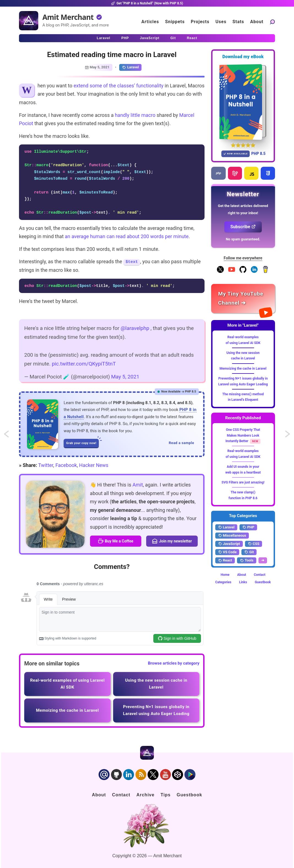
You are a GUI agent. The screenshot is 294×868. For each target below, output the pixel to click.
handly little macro (135, 115)
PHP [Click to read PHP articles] (125, 38)
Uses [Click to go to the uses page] (221, 22)
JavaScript (229, 544)
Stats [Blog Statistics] (238, 22)
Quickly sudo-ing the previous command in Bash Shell (12, 436)
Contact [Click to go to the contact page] (121, 795)
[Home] (29, 21)
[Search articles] (272, 22)
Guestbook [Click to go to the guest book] (190, 795)
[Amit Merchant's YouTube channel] (243, 298)
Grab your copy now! (82, 442)
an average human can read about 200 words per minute (127, 236)
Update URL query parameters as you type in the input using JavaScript (288, 436)
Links (243, 582)
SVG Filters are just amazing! (243, 482)
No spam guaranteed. (243, 239)
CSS (254, 544)
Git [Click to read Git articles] (173, 38)
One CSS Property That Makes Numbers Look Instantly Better (243, 435)
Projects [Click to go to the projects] (200, 22)
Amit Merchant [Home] (68, 17)
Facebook (66, 465)
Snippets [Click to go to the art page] (175, 22)
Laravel (130, 67)
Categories (223, 582)
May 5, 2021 (125, 377)
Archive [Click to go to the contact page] (145, 795)
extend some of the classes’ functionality (119, 86)
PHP (248, 527)
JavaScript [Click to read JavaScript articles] (150, 38)
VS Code (227, 552)
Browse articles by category (174, 663)
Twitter (46, 465)
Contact (260, 575)
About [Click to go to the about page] (257, 22)
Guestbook (263, 582)
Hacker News (94, 465)
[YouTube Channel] (232, 272)
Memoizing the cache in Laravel (243, 369)
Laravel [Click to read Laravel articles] (104, 38)
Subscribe (243, 227)
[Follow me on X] (220, 272)
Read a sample (181, 443)
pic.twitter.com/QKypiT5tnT (84, 364)
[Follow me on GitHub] (243, 272)
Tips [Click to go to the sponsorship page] (166, 795)
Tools (247, 560)
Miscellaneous (232, 536)
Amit (138, 485)
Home (225, 575)
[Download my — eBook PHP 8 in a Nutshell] (243, 102)
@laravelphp (135, 328)
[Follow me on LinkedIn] (254, 272)
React (225, 560)
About (242, 575)
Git (249, 552)
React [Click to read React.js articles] (192, 38)
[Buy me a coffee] (266, 272)
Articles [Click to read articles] (150, 22)
